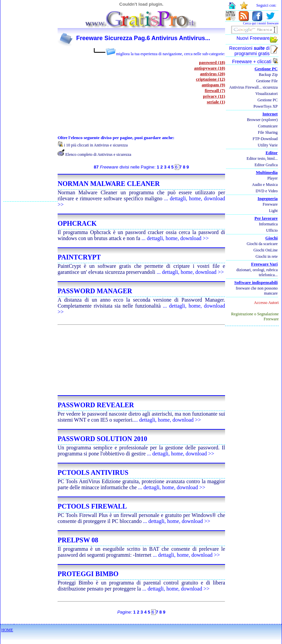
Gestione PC (266, 69)
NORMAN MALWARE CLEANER (109, 184)
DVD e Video (267, 191)
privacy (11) (214, 96)
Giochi (271, 238)
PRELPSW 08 (78, 540)
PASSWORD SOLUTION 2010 (102, 439)
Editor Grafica (266, 165)
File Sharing (268, 132)
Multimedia (267, 172)
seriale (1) (216, 102)
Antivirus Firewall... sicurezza (253, 87)
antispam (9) (213, 85)
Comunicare (268, 126)
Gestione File (267, 81)
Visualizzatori (266, 94)
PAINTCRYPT (79, 257)
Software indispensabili (256, 282)
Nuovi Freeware (253, 38)
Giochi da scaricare (262, 244)
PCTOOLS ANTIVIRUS (93, 472)
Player (272, 178)
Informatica (268, 224)
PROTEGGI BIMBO (88, 574)
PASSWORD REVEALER (96, 405)
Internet (270, 114)
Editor (272, 153)
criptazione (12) (210, 79)
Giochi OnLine (266, 250)
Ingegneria (268, 198)
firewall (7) (215, 90)
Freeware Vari (264, 264)
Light (273, 211)
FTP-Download (265, 139)
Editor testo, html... (262, 158)
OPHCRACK (77, 223)
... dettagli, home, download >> (175, 238)
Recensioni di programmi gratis (249, 51)
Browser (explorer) (262, 120)
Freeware (270, 204)
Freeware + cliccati (255, 62)
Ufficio (272, 230)
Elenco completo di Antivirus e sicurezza (98, 154)
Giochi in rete (267, 256)
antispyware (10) (209, 68)
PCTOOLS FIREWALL (92, 506)
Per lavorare (266, 218)
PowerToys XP (266, 106)
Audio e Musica (265, 185)
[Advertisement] (30, 101)
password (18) (212, 62)
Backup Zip (268, 75)
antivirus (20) (213, 74)
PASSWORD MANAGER (95, 291)
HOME (7, 630)
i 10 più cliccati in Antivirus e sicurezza (96, 145)
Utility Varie (268, 145)
